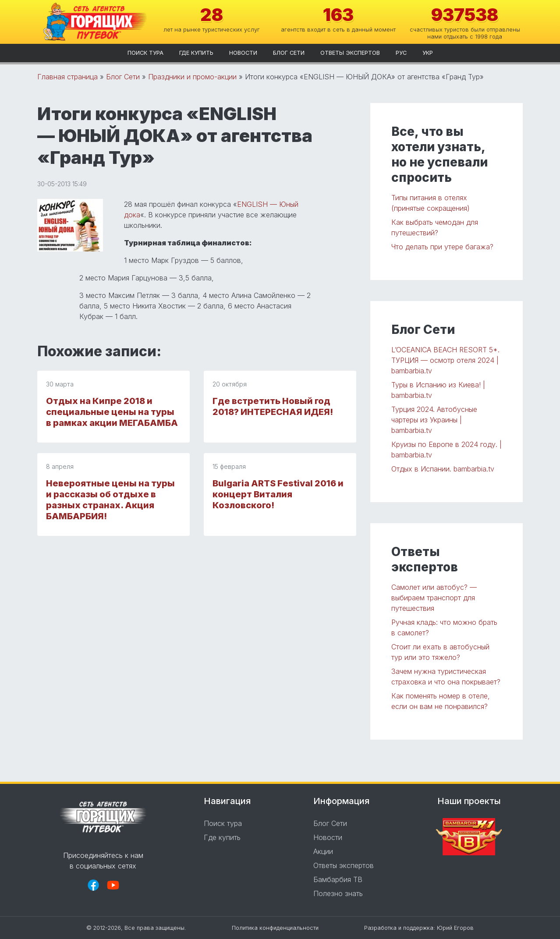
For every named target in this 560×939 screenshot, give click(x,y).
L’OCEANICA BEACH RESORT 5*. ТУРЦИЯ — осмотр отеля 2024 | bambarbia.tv (445, 360)
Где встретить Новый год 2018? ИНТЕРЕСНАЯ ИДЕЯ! (273, 406)
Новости (243, 53)
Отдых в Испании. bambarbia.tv (443, 469)
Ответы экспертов (350, 53)
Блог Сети (289, 53)
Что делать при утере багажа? (442, 247)
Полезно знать (338, 893)
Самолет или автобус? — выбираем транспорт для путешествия (434, 598)
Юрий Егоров (455, 928)
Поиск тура (145, 53)
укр (428, 53)
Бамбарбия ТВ (338, 879)
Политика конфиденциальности (275, 928)
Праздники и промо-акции (192, 77)
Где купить (196, 53)
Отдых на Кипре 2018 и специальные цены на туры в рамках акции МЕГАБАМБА (112, 412)
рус (401, 53)
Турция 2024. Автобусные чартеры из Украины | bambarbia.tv (434, 420)
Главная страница (67, 77)
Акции (323, 851)
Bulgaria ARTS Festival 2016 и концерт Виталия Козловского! (278, 494)
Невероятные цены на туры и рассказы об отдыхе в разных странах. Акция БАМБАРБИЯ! (110, 500)
